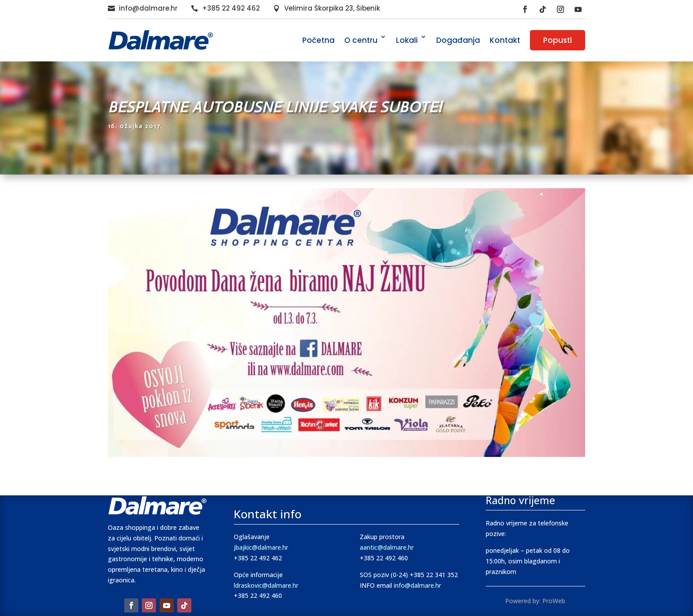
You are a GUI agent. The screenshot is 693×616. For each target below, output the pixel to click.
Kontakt (505, 40)
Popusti (558, 40)
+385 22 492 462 (231, 8)
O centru (361, 40)
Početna (318, 40)
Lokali (407, 40)
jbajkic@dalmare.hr (261, 547)
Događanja (458, 40)
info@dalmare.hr (148, 8)
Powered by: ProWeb (535, 601)
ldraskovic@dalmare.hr (266, 585)
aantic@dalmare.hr (387, 547)
